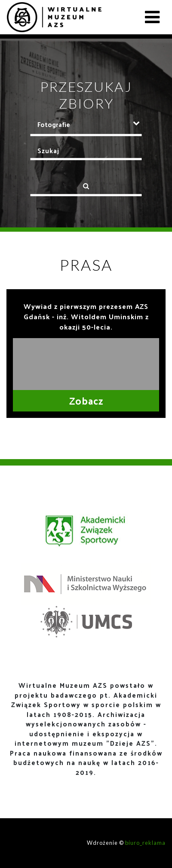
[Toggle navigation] (152, 17)
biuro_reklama (145, 843)
